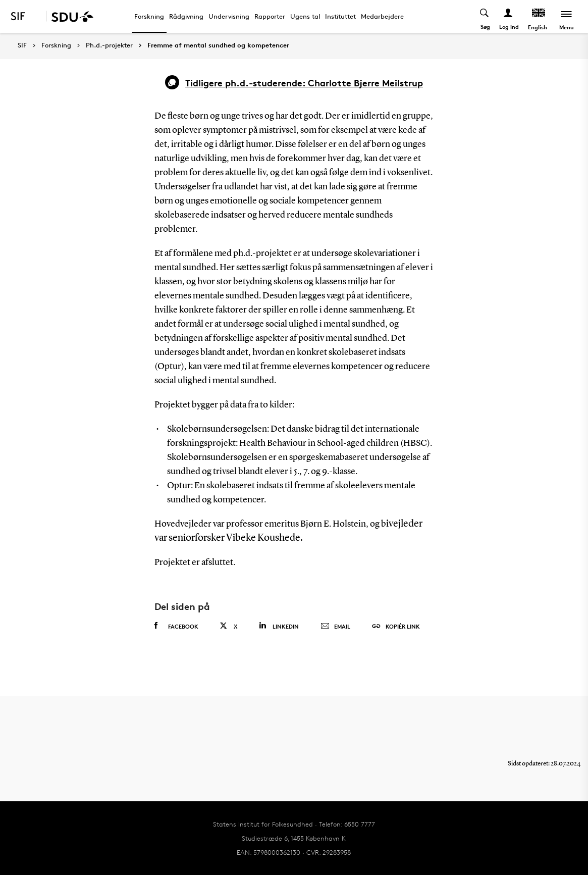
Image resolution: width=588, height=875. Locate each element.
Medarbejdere (382, 16)
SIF (22, 45)
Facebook (176, 626)
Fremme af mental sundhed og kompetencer (218, 45)
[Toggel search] (485, 16)
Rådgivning (186, 16)
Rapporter (270, 16)
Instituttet (340, 16)
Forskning (149, 16)
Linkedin (279, 626)
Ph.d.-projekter (109, 45)
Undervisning (229, 16)
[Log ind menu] (509, 16)
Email (335, 627)
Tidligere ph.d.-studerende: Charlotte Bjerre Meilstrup (304, 83)
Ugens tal (305, 16)
